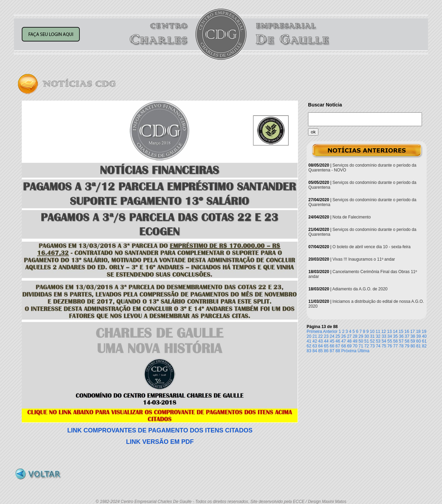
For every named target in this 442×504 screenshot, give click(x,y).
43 (320, 341)
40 (424, 336)
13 (389, 332)
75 (384, 346)
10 (372, 332)
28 (355, 336)
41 (309, 341)
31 (372, 336)
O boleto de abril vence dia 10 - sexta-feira (372, 247)
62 (309, 346)
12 (383, 332)
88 (338, 351)
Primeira (314, 332)
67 (338, 346)
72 (367, 346)
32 (378, 336)
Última (364, 351)
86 (326, 351)
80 (413, 346)
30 (367, 336)
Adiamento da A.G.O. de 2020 (360, 289)
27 (349, 336)
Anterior (330, 332)
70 (355, 346)
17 (412, 332)
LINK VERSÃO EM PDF (160, 442)
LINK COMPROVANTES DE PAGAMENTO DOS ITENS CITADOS (160, 430)
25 (338, 336)
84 (315, 351)
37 (407, 336)
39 (418, 336)
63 (315, 346)
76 (390, 346)
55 (390, 341)
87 (332, 351)
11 (378, 332)
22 (320, 336)
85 (320, 351)
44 (326, 341)
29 (361, 336)
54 (384, 341)
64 (320, 346)
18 (418, 332)
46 (338, 341)
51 (367, 341)
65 (326, 346)
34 (390, 336)
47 (343, 341)
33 (384, 336)
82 (424, 346)
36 (401, 336)
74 (378, 346)
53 (378, 341)
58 (407, 341)
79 (407, 346)
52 (372, 341)
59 (413, 341)
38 (413, 336)
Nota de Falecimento (352, 217)
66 (332, 346)
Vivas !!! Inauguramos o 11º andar (364, 259)
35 (396, 336)
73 (372, 346)
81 (418, 346)
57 (401, 341)
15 (401, 332)
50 (361, 341)
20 (309, 336)
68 (343, 346)
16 (407, 332)
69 (349, 346)
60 (418, 341)
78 (401, 346)
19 (424, 332)
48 (349, 341)
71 (361, 346)
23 (326, 336)
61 (424, 341)
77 (396, 346)
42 (315, 341)
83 (309, 351)
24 (332, 336)
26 (343, 336)
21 (315, 336)
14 (395, 332)
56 (396, 341)
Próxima (349, 351)
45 (332, 341)
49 (355, 341)
